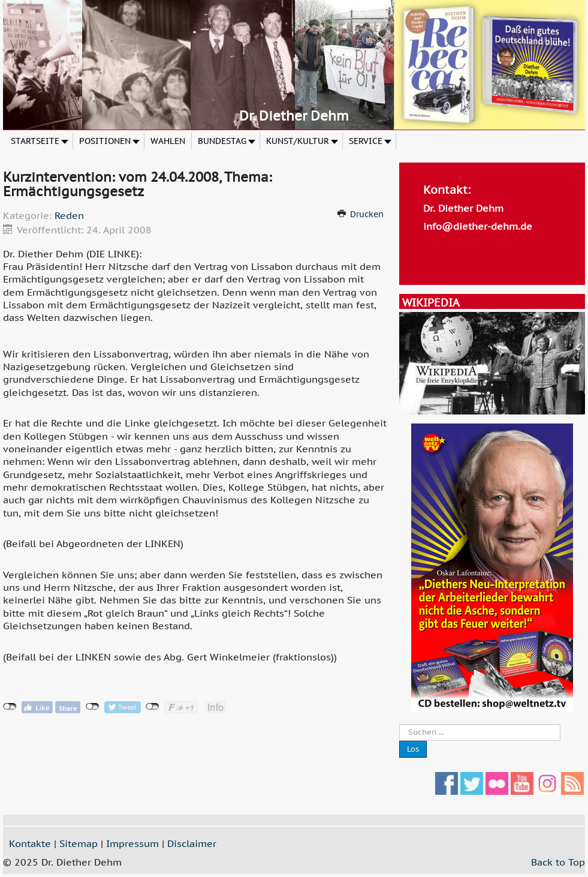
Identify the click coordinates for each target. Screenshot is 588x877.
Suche (399, 724)
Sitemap (79, 843)
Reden (69, 215)
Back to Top (558, 862)
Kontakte (30, 843)
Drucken (367, 214)
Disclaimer (192, 843)
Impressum (132, 843)
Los (413, 749)
